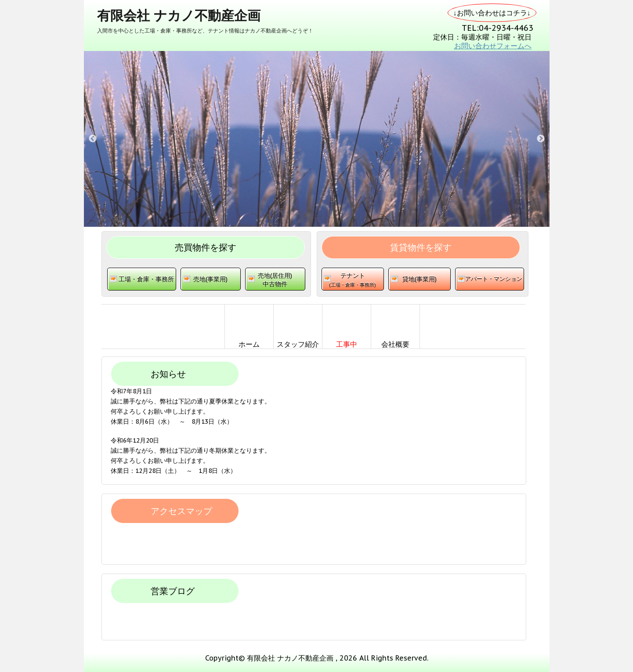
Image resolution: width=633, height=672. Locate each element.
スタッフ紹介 (298, 344)
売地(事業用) (210, 279)
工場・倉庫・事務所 (146, 279)
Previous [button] (93, 139)
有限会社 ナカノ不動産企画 (179, 15)
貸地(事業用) (420, 279)
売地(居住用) (275, 282)
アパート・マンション (494, 279)
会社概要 (395, 344)
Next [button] (541, 139)
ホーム (249, 344)
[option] (317, 139)
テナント (353, 282)
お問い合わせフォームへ (493, 46)
